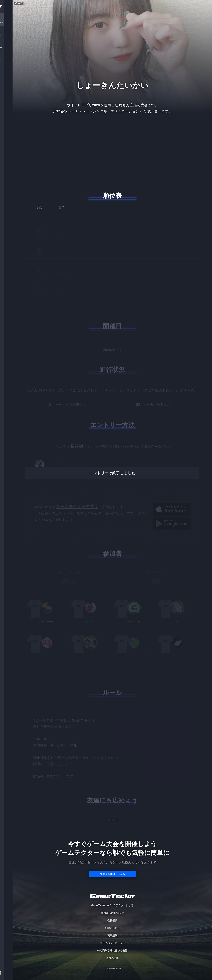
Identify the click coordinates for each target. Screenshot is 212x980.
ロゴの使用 (112, 958)
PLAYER (6, 35)
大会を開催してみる (112, 874)
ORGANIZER (6, 48)
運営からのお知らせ (112, 913)
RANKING (6, 61)
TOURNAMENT (6, 22)
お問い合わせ (112, 928)
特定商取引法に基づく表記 (112, 951)
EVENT (6, 74)
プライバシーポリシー (112, 943)
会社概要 (112, 920)
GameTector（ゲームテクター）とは (112, 905)
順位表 (112, 196)
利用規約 (112, 935)
